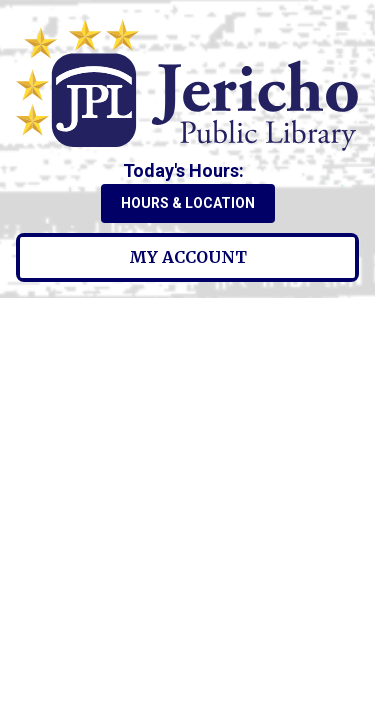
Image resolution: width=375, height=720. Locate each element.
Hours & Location (188, 203)
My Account (188, 257)
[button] (187, 170)
